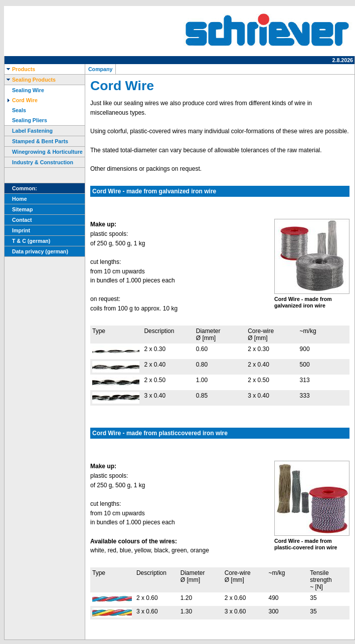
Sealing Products (30, 80)
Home (16, 199)
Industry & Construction (39, 162)
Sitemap (19, 209)
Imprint (17, 230)
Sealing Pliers (26, 120)
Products (20, 69)
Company (100, 69)
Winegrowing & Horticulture (44, 152)
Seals (15, 110)
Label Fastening (29, 131)
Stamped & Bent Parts (36, 141)
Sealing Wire (24, 90)
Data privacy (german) (36, 251)
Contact (18, 220)
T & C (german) (27, 241)
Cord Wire (21, 100)
